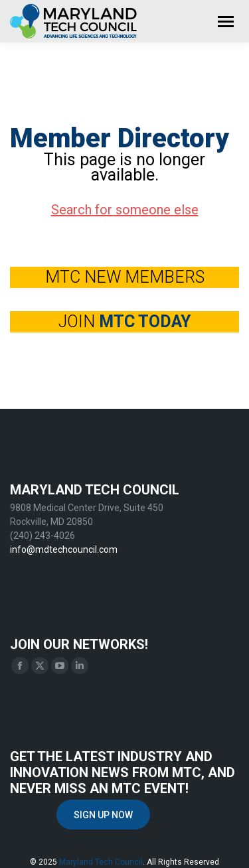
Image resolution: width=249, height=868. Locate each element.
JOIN (124, 322)
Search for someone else (125, 210)
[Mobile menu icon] (226, 22)
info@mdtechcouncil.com (64, 549)
